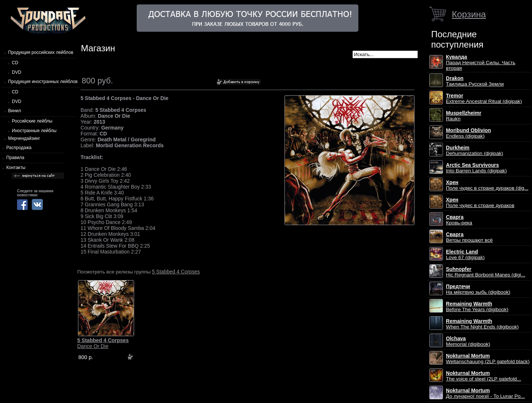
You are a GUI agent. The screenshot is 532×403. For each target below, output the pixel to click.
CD (15, 63)
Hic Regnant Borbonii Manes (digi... (486, 272)
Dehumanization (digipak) (475, 151)
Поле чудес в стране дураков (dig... (487, 185)
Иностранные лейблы (34, 131)
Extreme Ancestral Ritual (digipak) (484, 99)
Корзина (469, 14)
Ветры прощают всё (469, 237)
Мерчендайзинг (24, 138)
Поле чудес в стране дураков (480, 203)
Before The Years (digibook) (477, 307)
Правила (15, 158)
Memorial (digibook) (468, 341)
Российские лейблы (32, 121)
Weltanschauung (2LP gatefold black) (488, 359)
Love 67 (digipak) (465, 255)
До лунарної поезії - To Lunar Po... (485, 393)
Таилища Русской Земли (475, 81)
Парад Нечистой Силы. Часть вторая (481, 63)
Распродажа (19, 148)
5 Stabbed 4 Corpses (176, 272)
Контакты (16, 168)
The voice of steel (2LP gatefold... (483, 376)
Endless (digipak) (468, 133)
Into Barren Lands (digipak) (476, 168)
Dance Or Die (103, 343)
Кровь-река (459, 220)
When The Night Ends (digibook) (482, 324)
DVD (16, 72)
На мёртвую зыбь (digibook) (478, 289)
